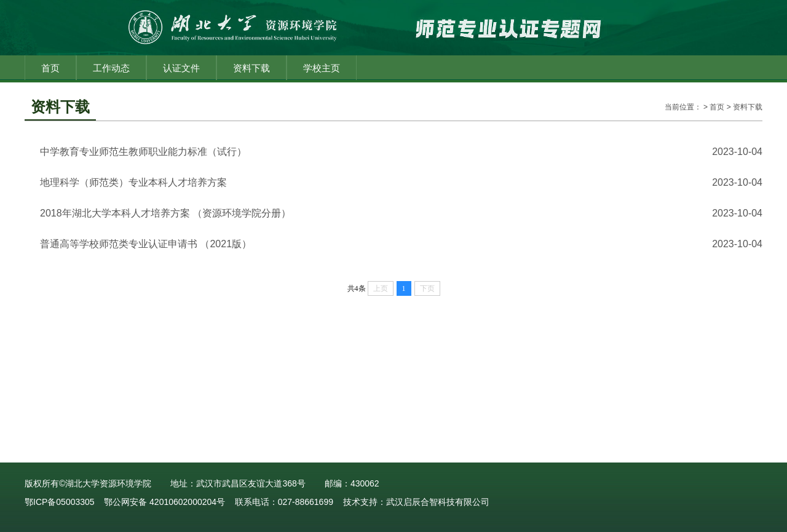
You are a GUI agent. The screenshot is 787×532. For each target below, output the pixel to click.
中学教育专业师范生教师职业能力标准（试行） (143, 152)
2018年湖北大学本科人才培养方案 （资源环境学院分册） (165, 213)
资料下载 (251, 68)
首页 (50, 68)
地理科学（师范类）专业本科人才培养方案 (133, 182)
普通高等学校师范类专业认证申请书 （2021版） (146, 244)
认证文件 (181, 68)
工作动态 (111, 68)
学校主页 (322, 68)
